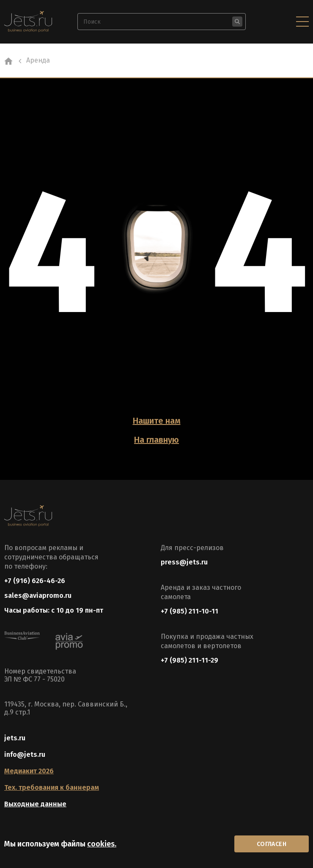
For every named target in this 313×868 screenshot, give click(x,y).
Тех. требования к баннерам (52, 787)
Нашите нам (157, 421)
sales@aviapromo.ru (38, 596)
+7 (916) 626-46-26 (35, 581)
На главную (156, 440)
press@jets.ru (184, 562)
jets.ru (15, 738)
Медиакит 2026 (29, 771)
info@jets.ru (25, 754)
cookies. (102, 844)
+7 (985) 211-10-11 (189, 611)
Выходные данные (35, 804)
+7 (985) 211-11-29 (189, 660)
